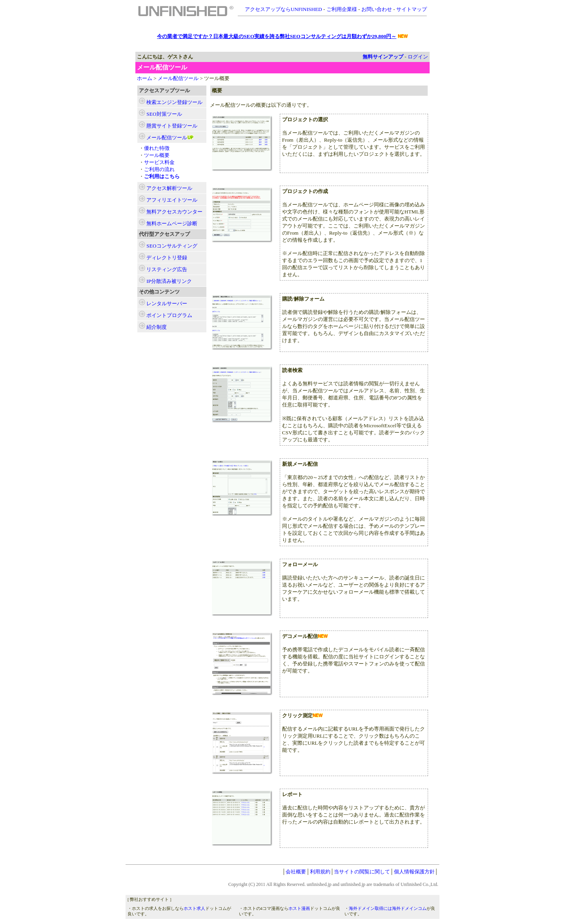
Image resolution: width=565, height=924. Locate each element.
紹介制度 (157, 327)
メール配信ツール (178, 78)
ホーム (145, 78)
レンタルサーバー (167, 303)
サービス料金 (159, 162)
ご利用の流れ (159, 169)
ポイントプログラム (169, 315)
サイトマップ (412, 9)
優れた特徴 (157, 148)
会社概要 (296, 872)
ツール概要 (157, 155)
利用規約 (320, 872)
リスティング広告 (167, 269)
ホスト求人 (194, 909)
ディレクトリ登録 (167, 258)
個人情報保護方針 (414, 872)
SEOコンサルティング (172, 246)
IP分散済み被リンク (169, 281)
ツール (174, 102)
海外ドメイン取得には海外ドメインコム (388, 909)
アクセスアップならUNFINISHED (283, 9)
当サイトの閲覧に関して (362, 872)
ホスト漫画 (299, 909)
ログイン (418, 57)
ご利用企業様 (342, 9)
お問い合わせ (377, 9)
